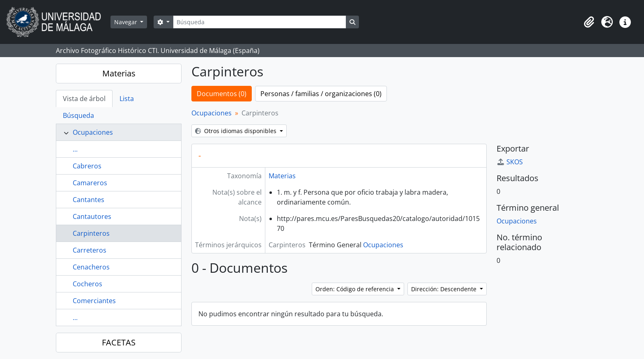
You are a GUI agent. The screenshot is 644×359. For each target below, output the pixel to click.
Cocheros (87, 284)
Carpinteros (91, 233)
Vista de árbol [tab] (84, 99)
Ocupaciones (93, 132)
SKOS (510, 162)
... (75, 149)
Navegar (126, 22)
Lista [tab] (127, 99)
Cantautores (92, 216)
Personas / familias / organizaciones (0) (321, 94)
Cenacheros (91, 267)
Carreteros (90, 250)
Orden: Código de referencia (355, 289)
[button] (589, 22)
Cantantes (89, 200)
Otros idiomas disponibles (237, 131)
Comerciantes (94, 301)
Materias (119, 73)
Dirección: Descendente (445, 289)
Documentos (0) (222, 94)
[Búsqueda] (260, 22)
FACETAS (119, 342)
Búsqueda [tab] (78, 115)
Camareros (90, 183)
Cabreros (87, 166)
